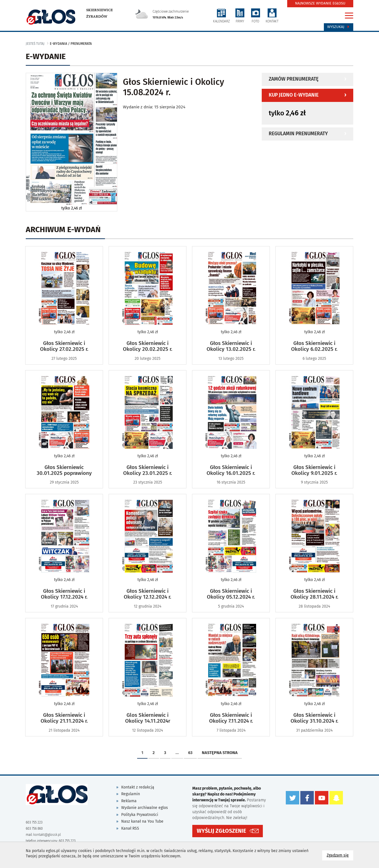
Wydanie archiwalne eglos (145, 808)
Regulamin (131, 794)
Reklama (129, 801)
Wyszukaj (339, 27)
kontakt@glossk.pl (47, 835)
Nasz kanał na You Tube (142, 821)
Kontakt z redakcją (138, 787)
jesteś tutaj (35, 44)
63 (190, 753)
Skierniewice (100, 10)
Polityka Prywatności (140, 815)
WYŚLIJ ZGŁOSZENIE (221, 831)
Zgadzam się (340, 855)
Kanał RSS (130, 828)
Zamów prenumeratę (294, 79)
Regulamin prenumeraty (298, 134)
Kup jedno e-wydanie (294, 95)
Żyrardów (97, 17)
